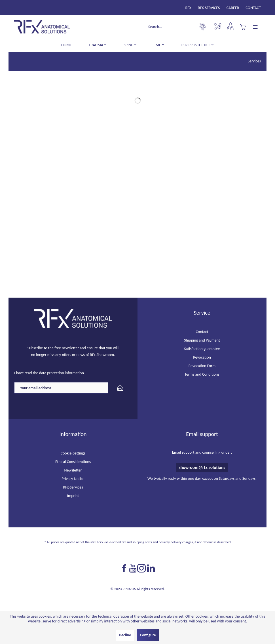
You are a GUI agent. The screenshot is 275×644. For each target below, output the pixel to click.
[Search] (203, 27)
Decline (125, 635)
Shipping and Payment (202, 340)
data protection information (62, 373)
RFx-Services (209, 8)
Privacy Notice (73, 479)
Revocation (202, 357)
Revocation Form (202, 366)
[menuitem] (188, 8)
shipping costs (142, 542)
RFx (188, 8)
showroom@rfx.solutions (202, 467)
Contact (253, 8)
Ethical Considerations (73, 462)
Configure (148, 635)
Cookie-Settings (73, 453)
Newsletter (73, 470)
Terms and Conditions (202, 374)
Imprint (73, 496)
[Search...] (176, 27)
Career (233, 8)
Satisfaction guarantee (202, 349)
